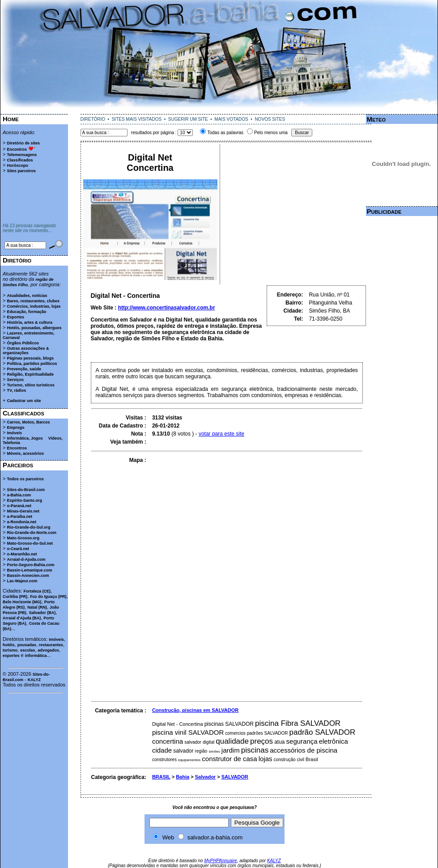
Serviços (15, 380)
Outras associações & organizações (26, 351)
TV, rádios (16, 390)
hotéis (9, 645)
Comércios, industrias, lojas (34, 306)
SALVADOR (235, 777)
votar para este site (221, 434)
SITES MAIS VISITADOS (137, 119)
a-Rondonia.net (21, 522)
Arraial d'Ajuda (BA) (22, 618)
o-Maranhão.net (22, 554)
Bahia (183, 777)
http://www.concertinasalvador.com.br (167, 308)
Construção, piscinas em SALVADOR (195, 710)
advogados (48, 650)
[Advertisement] (219, 111)
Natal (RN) (37, 607)
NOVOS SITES (270, 119)
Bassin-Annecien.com (28, 576)
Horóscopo (17, 165)
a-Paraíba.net (19, 517)
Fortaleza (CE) (37, 591)
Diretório (17, 260)
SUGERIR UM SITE (188, 119)
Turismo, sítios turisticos (30, 385)
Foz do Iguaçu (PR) (48, 597)
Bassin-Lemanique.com (29, 570)
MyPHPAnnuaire (220, 861)
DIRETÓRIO (93, 119)
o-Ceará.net (18, 549)
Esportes (15, 317)
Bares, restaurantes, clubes (33, 301)
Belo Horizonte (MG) (22, 602)
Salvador (205, 777)
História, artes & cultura (30, 322)
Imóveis (14, 433)
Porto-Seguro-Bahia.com (30, 565)
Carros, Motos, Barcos (28, 422)
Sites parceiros (21, 171)
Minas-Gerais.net (23, 511)
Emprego (15, 428)
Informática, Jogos (25, 438)
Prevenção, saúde (24, 369)
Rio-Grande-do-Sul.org (28, 527)
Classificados (20, 160)
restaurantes (51, 645)
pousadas (27, 645)
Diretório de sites (23, 143)
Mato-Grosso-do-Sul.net (30, 543)
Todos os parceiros (25, 479)
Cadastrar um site (24, 401)
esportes (11, 656)
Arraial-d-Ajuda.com (26, 559)
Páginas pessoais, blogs (30, 358)
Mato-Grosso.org (23, 538)
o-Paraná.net (19, 506)
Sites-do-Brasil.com (26, 490)
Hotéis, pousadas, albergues (34, 328)
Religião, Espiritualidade (30, 374)
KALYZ (34, 680)
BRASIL (161, 777)
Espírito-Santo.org (24, 500)
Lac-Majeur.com (22, 581)
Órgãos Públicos (23, 343)
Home (11, 119)
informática (36, 656)
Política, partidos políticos (32, 364)
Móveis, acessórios (25, 453)
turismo (10, 650)
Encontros (17, 149)
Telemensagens (22, 155)
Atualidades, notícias (27, 296)
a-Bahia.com (19, 495)
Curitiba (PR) (15, 597)
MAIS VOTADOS (231, 119)
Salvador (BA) (43, 613)
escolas (28, 650)
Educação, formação (26, 312)
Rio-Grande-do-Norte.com (32, 533)
